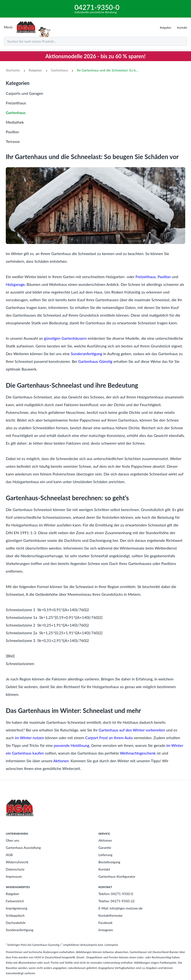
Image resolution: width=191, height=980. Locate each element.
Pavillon (12, 132)
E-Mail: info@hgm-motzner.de (120, 908)
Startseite (13, 70)
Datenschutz (15, 869)
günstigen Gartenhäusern (65, 338)
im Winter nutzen (30, 738)
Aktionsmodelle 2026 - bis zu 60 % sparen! (95, 56)
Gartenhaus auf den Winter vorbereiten (132, 730)
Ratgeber (35, 70)
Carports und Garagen (24, 93)
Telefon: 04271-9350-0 (116, 894)
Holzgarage (15, 284)
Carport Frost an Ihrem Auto (109, 738)
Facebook (106, 923)
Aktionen (61, 761)
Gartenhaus (59, 70)
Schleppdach (15, 915)
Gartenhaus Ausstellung (23, 848)
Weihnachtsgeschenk (138, 753)
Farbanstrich (15, 901)
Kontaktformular (111, 915)
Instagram (106, 930)
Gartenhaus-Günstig (95, 361)
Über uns (12, 840)
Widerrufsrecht (17, 862)
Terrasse (13, 141)
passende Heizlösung (72, 745)
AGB (9, 855)
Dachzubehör (16, 923)
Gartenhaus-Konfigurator (117, 876)
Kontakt (104, 869)
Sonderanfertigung (86, 354)
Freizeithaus (16, 103)
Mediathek (15, 122)
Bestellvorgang (109, 862)
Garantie (105, 848)
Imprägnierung (17, 908)
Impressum (14, 876)
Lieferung (105, 855)
